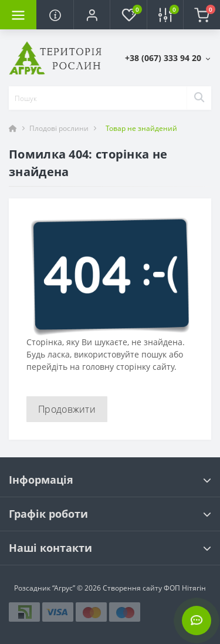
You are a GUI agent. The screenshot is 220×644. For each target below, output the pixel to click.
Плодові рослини (59, 128)
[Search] (199, 98)
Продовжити (67, 409)
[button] (92, 15)
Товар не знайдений (141, 128)
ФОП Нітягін (184, 588)
